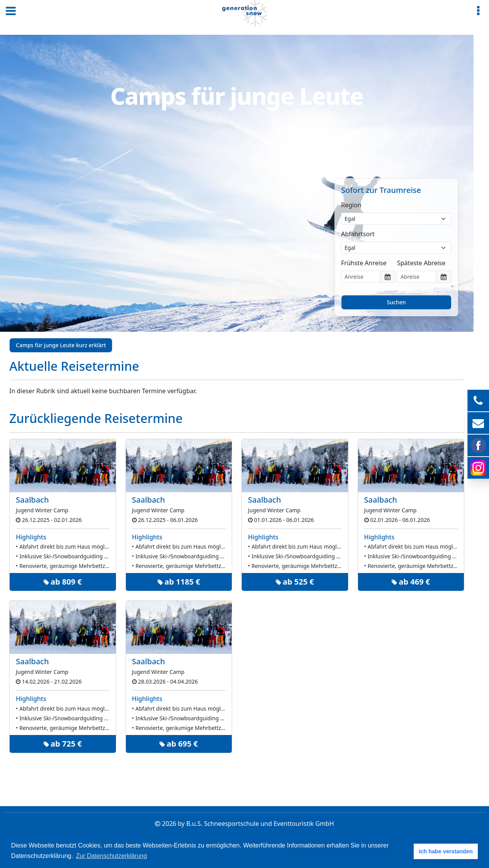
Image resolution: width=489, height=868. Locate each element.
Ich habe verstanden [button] (446, 851)
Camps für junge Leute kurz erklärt (61, 345)
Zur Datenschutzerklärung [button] (112, 856)
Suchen (396, 302)
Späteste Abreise (421, 263)
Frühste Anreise (364, 263)
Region (351, 205)
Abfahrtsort (358, 234)
